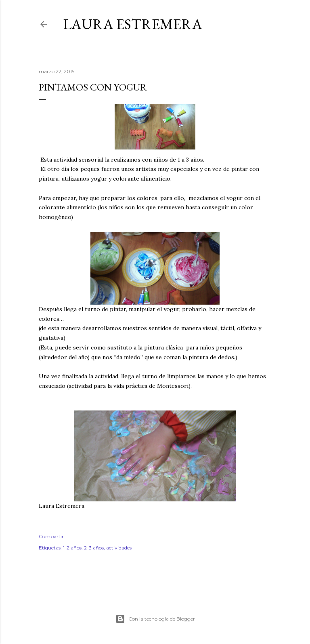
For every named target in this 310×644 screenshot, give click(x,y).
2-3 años (94, 548)
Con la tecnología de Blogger (155, 619)
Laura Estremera (133, 24)
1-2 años (72, 548)
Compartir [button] (51, 536)
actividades (119, 548)
